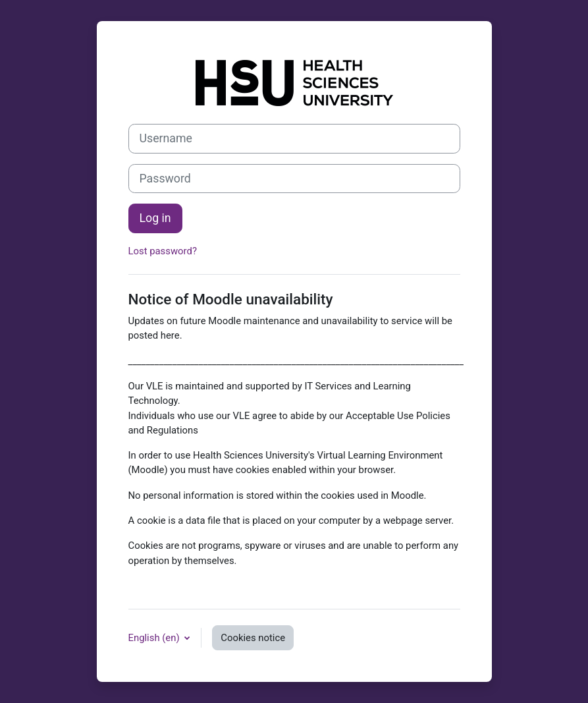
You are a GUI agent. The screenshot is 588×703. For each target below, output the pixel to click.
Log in (155, 218)
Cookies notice (253, 638)
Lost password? (163, 251)
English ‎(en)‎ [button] (155, 638)
